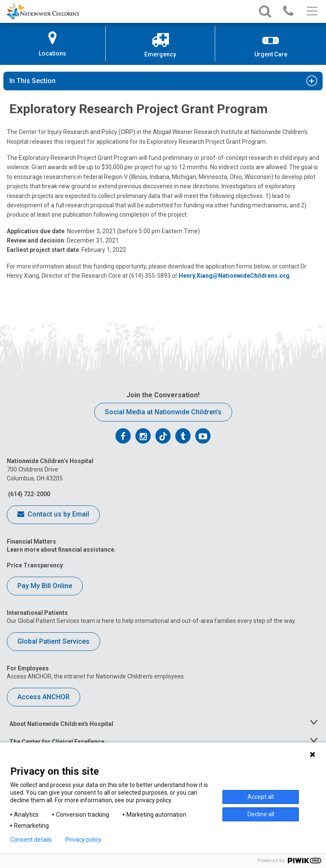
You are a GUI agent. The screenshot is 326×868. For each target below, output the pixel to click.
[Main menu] (311, 11)
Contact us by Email (53, 515)
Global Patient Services (53, 641)
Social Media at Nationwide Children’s (163, 412)
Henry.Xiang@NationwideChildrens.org (234, 276)
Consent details (31, 840)
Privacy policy (83, 840)
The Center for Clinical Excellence (57, 742)
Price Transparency (35, 565)
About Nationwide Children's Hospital (61, 724)
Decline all (261, 814)
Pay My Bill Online (45, 586)
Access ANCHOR (44, 697)
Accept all (261, 797)
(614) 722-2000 (28, 494)
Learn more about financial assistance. (61, 550)
